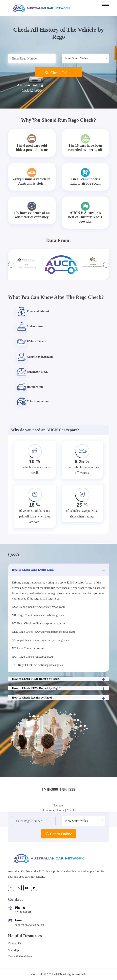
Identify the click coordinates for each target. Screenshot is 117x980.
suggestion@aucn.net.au (29, 925)
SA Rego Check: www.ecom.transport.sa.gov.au (41, 640)
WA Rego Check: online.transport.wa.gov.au (39, 623)
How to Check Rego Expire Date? (59, 570)
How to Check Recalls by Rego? (59, 698)
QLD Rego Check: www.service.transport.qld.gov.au (43, 632)
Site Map (14, 950)
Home (61, 810)
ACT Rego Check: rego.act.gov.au (32, 657)
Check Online (58, 73)
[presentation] (11, 265)
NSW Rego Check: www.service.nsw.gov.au (38, 607)
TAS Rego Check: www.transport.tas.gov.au (38, 665)
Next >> (71, 810)
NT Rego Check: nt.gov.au (28, 648)
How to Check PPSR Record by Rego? (59, 679)
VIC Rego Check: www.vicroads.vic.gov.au (38, 615)
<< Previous (48, 810)
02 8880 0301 (23, 912)
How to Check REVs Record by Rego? (59, 688)
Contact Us (15, 943)
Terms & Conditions (20, 956)
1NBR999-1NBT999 (58, 789)
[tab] (59, 789)
